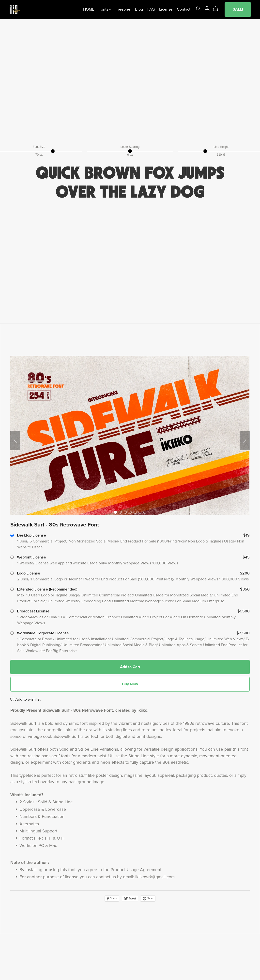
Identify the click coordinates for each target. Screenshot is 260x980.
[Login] (205, 9)
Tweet (130, 899)
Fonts (103, 10)
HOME (87, 10)
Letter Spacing (130, 147)
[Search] (197, 9)
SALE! (236, 10)
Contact (182, 10)
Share (112, 898)
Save (148, 898)
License (164, 10)
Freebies (122, 10)
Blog (138, 10)
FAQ (150, 10)
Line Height (221, 147)
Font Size (39, 147)
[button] (15, 440)
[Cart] (216, 9)
